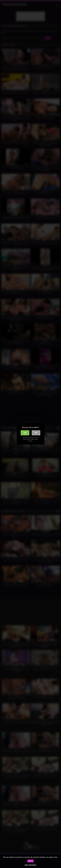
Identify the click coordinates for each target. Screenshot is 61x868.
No (36, 433)
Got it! (30, 861)
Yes (25, 433)
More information (30, 865)
